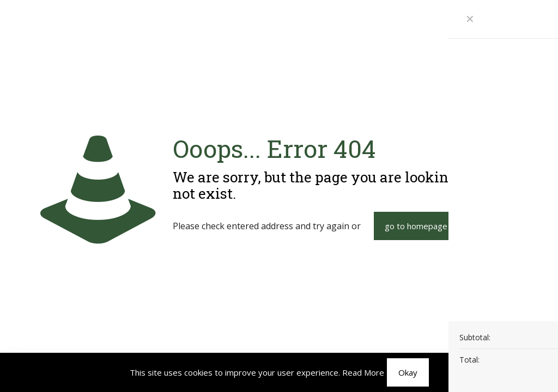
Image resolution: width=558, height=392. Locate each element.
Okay (408, 372)
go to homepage (416, 226)
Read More (363, 372)
